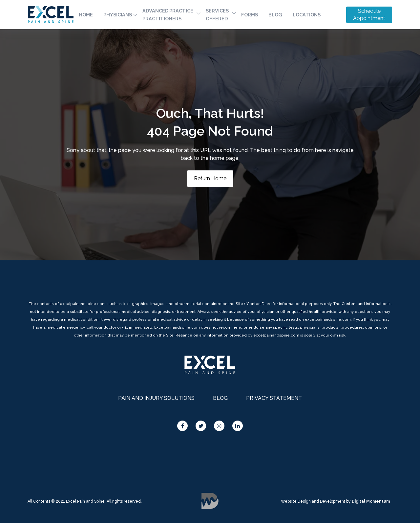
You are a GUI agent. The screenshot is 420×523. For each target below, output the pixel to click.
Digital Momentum (210, 501)
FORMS (250, 15)
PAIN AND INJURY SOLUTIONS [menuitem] (156, 398)
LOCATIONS (307, 15)
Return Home (210, 178)
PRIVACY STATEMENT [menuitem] (274, 398)
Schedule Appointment (369, 15)
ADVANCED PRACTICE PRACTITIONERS (168, 15)
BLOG (275, 15)
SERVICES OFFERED (217, 15)
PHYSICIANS (118, 15)
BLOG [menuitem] (220, 398)
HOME (86, 15)
